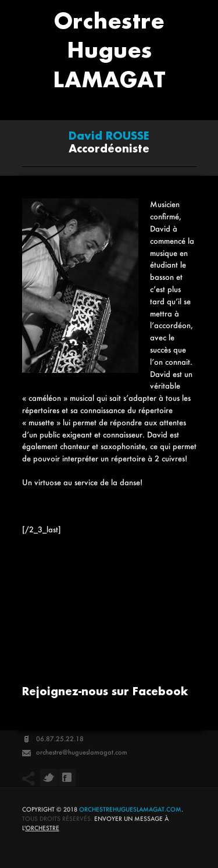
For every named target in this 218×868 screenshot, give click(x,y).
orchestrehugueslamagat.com (130, 810)
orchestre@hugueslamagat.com (82, 752)
